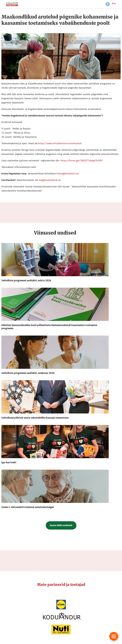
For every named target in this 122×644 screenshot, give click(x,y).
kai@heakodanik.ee (50, 180)
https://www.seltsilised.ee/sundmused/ (60, 143)
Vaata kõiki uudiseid (61, 525)
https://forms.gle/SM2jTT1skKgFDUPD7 (82, 161)
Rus (114, 4)
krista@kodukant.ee (68, 174)
